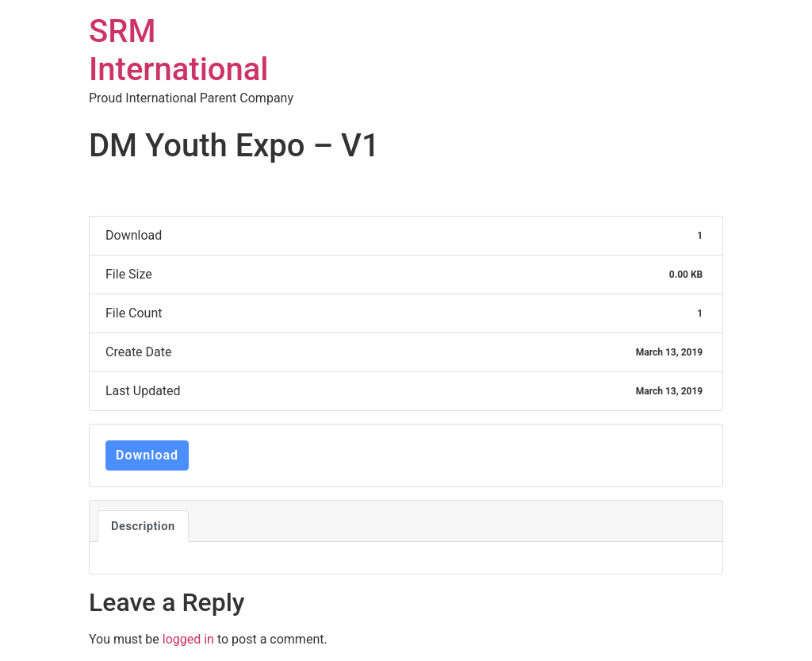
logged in (188, 639)
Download (147, 455)
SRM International (179, 50)
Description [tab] (143, 526)
